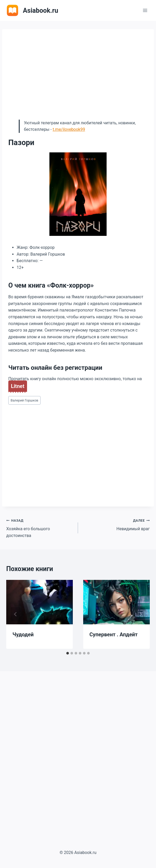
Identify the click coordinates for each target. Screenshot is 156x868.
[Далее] (140, 614)
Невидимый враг (116, 524)
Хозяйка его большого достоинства (40, 527)
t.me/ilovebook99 (69, 129)
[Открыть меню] (145, 10)
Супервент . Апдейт (113, 634)
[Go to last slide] (16, 614)
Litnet (18, 386)
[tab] (68, 653)
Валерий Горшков (24, 400)
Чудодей (23, 634)
